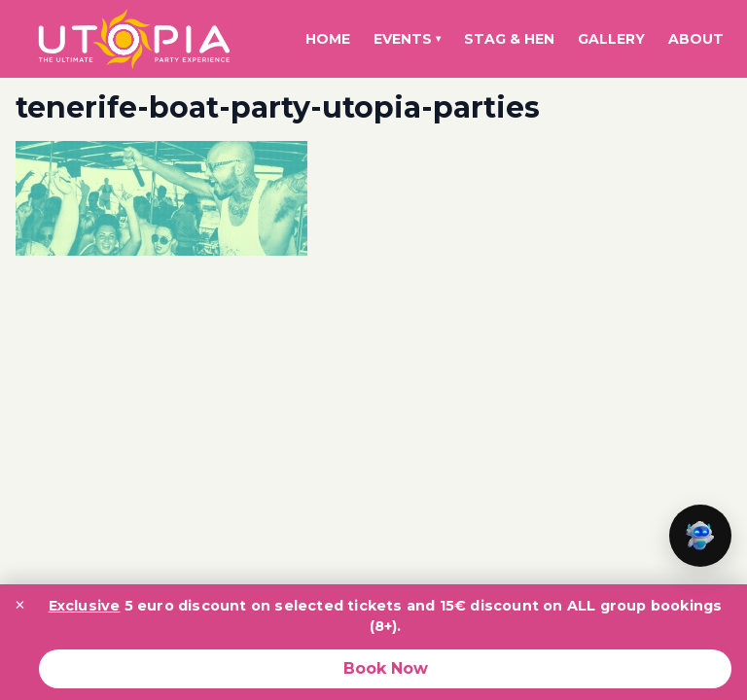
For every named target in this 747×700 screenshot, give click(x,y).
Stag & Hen (509, 39)
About (696, 39)
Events (407, 39)
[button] (700, 536)
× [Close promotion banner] (20, 605)
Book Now (386, 668)
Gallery (611, 39)
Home (328, 39)
